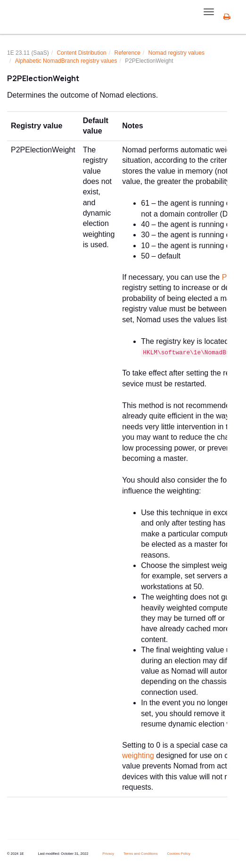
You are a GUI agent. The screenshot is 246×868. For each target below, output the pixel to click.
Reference (127, 53)
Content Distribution (81, 53)
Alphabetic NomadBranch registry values (66, 61)
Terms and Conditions (141, 854)
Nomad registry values (176, 53)
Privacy (108, 854)
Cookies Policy (178, 854)
